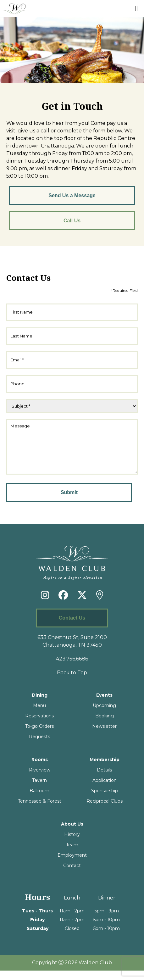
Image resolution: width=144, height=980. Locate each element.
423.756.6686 (72, 668)
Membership (105, 769)
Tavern (39, 790)
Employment (72, 865)
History (72, 844)
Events (104, 704)
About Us (72, 833)
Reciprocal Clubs (105, 810)
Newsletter (104, 736)
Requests (39, 746)
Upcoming (104, 715)
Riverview (40, 779)
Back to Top (72, 682)
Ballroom (39, 800)
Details (104, 779)
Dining (40, 704)
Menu (39, 715)
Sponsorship (105, 800)
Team (72, 854)
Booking (105, 725)
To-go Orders (39, 736)
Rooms (40, 769)
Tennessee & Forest (40, 810)
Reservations (39, 725)
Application (105, 790)
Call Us (72, 221)
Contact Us (72, 627)
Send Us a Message (72, 195)
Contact (72, 875)
